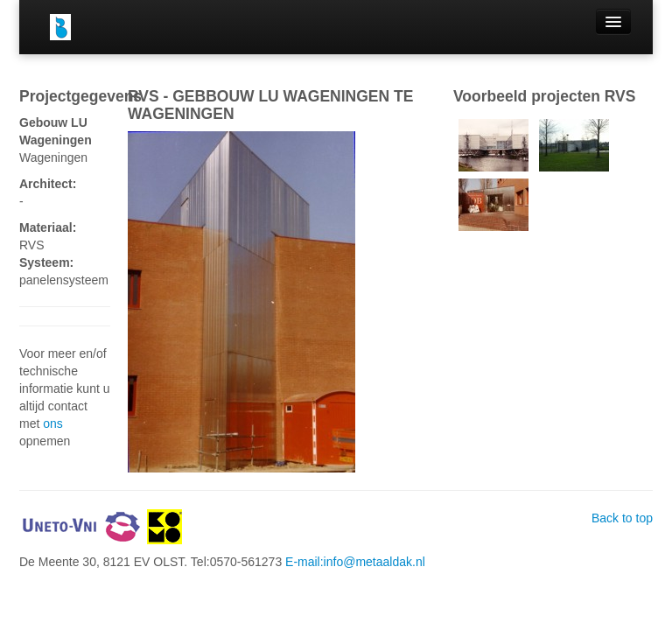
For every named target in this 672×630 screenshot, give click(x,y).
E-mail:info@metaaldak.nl (355, 562)
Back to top (622, 518)
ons (53, 423)
